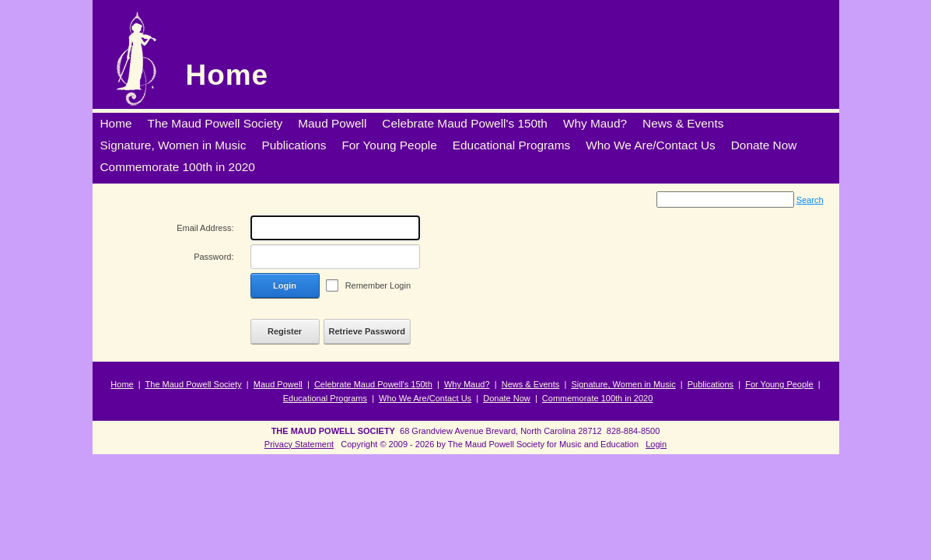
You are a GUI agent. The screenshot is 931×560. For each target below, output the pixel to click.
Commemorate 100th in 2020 (597, 398)
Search (810, 200)
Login (285, 285)
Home (227, 75)
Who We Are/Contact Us (425, 398)
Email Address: (205, 228)
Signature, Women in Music (623, 384)
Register (285, 331)
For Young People (779, 384)
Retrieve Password (367, 331)
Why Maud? (467, 384)
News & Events (531, 384)
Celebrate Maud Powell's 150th (373, 384)
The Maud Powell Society (194, 384)
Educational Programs (325, 398)
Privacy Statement (299, 444)
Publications (710, 384)
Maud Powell (278, 384)
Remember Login (378, 285)
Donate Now (507, 398)
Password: (213, 257)
